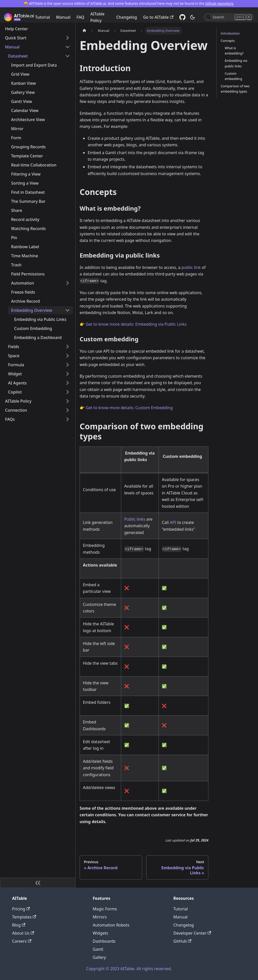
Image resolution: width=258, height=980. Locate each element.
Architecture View (28, 120)
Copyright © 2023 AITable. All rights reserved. (129, 969)
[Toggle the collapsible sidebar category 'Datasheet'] (68, 56)
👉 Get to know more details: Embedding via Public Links (133, 324)
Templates (24, 917)
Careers (22, 941)
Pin (14, 238)
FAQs (10, 419)
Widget (15, 374)
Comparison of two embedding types (235, 89)
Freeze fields (23, 292)
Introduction (230, 33)
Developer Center (192, 933)
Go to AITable (158, 17)
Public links (135, 519)
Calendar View (25, 110)
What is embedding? (234, 51)
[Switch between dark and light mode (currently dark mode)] (192, 17)
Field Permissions (28, 274)
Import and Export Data (34, 65)
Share (17, 210)
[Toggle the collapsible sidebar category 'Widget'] (68, 374)
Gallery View (23, 92)
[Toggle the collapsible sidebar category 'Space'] (68, 356)
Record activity (25, 219)
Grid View (20, 74)
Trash (16, 265)
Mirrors (100, 917)
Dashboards (104, 941)
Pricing (21, 909)
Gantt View (22, 101)
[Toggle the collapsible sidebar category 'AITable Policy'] (68, 401)
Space (14, 356)
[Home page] (84, 31)
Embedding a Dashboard (38, 338)
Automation (23, 283)
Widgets (100, 933)
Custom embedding (233, 76)
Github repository (219, 3)
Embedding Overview (32, 310)
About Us (23, 933)
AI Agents (17, 383)
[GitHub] (182, 17)
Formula (16, 365)
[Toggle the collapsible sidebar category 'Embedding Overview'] (68, 310)
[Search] (229, 17)
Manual (63, 17)
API (173, 522)
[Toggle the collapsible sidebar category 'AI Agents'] (68, 383)
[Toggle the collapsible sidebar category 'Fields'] (68, 347)
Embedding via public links (236, 63)
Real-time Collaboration (34, 165)
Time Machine (25, 256)
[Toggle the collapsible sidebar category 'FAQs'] (68, 419)
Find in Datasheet (28, 192)
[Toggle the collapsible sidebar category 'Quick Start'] (68, 38)
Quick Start (16, 38)
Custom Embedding (33, 328)
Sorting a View (25, 183)
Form (16, 138)
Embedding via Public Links (40, 319)
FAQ (80, 17)
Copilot (15, 392)
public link (191, 267)
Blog (19, 925)
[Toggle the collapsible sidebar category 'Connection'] (68, 410)
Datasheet (18, 56)
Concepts (228, 41)
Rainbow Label (25, 247)
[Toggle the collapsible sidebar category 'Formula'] (68, 365)
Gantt (98, 949)
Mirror (17, 129)
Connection (16, 410)
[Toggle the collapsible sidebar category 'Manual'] (68, 47)
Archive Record (25, 301)
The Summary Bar (28, 201)
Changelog (127, 17)
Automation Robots (111, 925)
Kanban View (24, 83)
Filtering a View (26, 174)
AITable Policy (97, 17)
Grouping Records (28, 147)
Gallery (99, 957)
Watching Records (28, 229)
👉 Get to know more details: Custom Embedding (126, 408)
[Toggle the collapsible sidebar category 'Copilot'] (68, 392)
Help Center (17, 29)
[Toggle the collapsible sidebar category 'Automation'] (68, 283)
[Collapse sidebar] (38, 883)
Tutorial (42, 17)
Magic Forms (105, 909)
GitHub (182, 941)
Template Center (27, 156)
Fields (14, 347)
